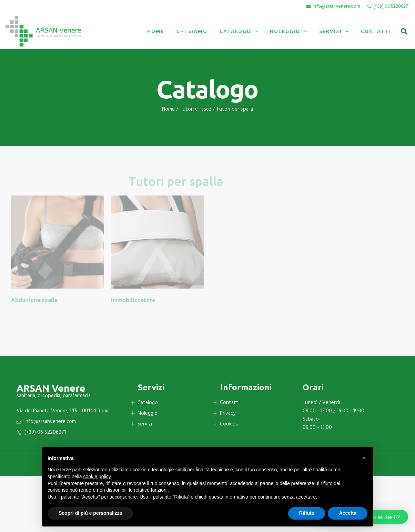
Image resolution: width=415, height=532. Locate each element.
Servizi (334, 31)
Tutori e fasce (195, 109)
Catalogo (239, 31)
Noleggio (289, 31)
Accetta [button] (348, 513)
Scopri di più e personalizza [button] (90, 513)
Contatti (376, 31)
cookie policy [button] (97, 476)
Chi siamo (192, 31)
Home (156, 31)
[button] (404, 31)
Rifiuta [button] (307, 513)
